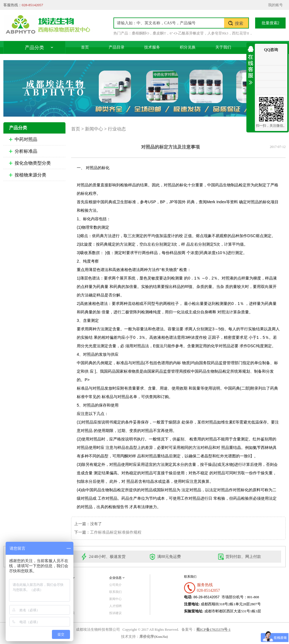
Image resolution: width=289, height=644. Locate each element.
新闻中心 (94, 129)
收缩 (251, 64)
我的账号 (275, 5)
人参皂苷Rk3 (218, 33)
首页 (85, 47)
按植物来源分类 (30, 175)
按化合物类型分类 (33, 163)
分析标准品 (26, 151)
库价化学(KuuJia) (154, 637)
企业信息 (117, 578)
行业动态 (117, 129)
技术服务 (152, 47)
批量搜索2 (271, 23)
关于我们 (223, 47)
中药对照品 (26, 139)
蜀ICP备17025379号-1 (213, 630)
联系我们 (115, 592)
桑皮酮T (159, 33)
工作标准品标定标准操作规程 (116, 532)
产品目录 (117, 47)
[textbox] (169, 23)
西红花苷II (241, 33)
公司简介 (115, 585)
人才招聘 (115, 606)
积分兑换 (188, 47)
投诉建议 (115, 613)
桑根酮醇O (140, 33)
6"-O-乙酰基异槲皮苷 (187, 33)
